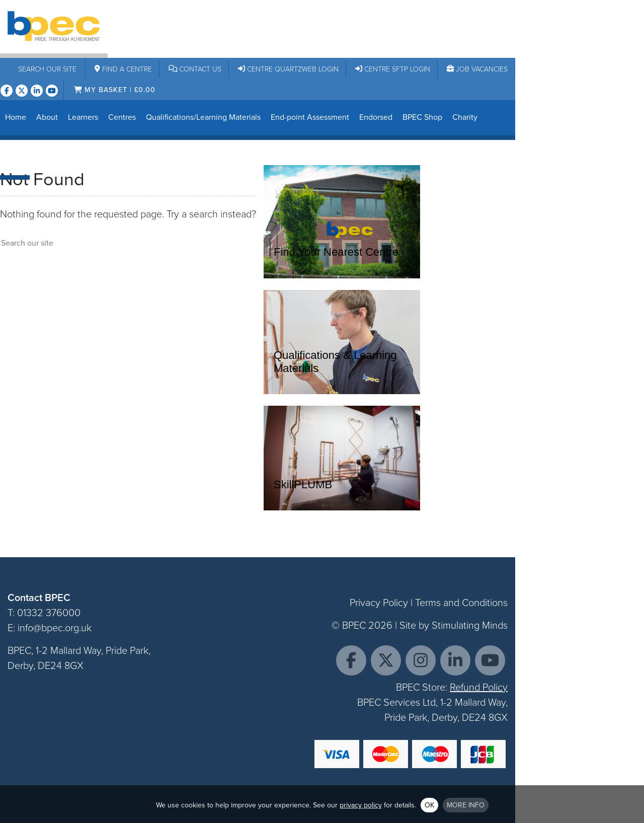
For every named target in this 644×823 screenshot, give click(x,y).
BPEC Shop (422, 117)
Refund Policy (479, 687)
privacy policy (361, 805)
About (47, 117)
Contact (195, 69)
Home (16, 117)
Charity (465, 117)
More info (466, 805)
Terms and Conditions (461, 603)
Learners (83, 117)
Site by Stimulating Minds (454, 625)
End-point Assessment (310, 117)
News (15, 157)
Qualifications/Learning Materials (203, 117)
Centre (123, 69)
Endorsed (376, 117)
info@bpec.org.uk (55, 628)
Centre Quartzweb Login (288, 69)
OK (429, 805)
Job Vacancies (477, 69)
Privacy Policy (379, 603)
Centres (122, 117)
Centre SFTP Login (393, 69)
